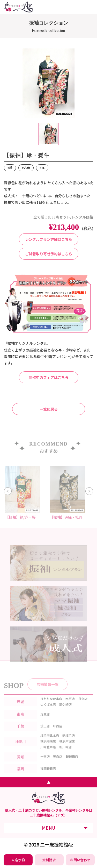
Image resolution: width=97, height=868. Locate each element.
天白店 (58, 762)
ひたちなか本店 (51, 704)
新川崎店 (65, 752)
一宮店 (45, 762)
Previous (8, 496)
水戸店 (70, 704)
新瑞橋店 (72, 762)
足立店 (45, 719)
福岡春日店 (48, 774)
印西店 (58, 731)
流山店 (45, 731)
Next (89, 496)
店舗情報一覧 (48, 690)
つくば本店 (48, 710)
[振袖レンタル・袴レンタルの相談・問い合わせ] (80, 860)
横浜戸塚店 (67, 747)
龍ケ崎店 (65, 710)
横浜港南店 (48, 747)
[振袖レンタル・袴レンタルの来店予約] (18, 860)
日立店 (83, 704)
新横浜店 (69, 741)
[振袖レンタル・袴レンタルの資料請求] (49, 860)
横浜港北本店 (50, 741)
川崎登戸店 (48, 752)
